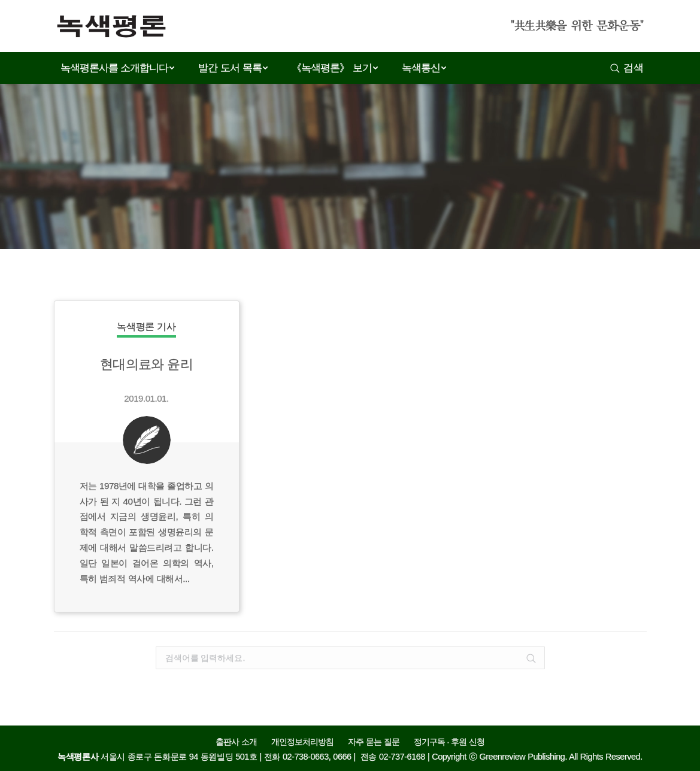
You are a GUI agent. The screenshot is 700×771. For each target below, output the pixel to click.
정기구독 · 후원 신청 (449, 742)
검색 (634, 68)
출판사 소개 (236, 742)
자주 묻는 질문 (374, 742)
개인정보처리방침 (302, 742)
